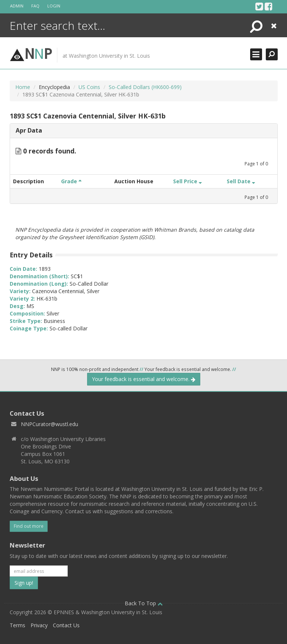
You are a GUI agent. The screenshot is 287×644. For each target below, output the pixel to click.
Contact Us (66, 625)
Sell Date (241, 181)
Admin (17, 6)
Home (23, 87)
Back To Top (144, 603)
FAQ (35, 6)
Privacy (39, 625)
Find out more (29, 526)
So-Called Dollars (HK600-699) (145, 87)
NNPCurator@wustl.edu (50, 424)
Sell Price (187, 181)
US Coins (89, 87)
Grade (71, 181)
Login (54, 6)
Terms (17, 625)
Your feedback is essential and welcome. (144, 379)
